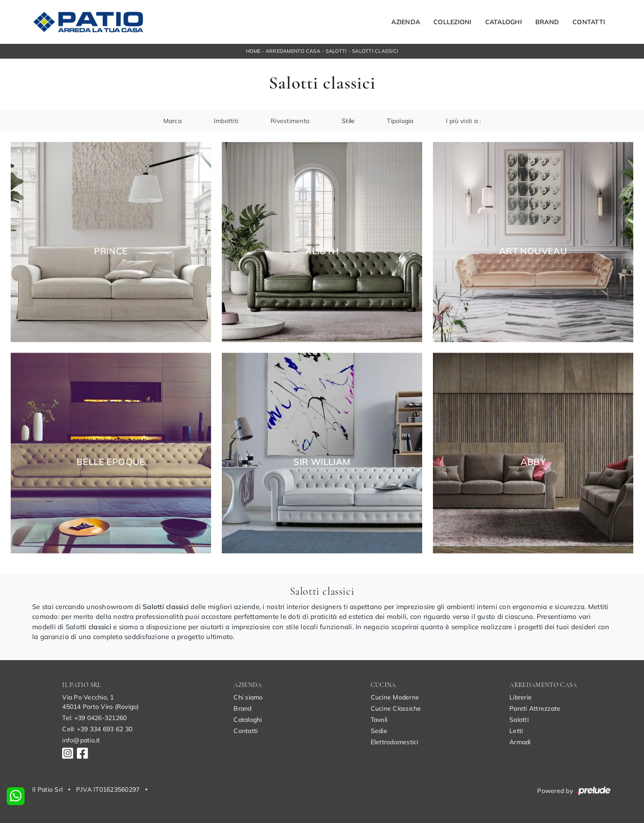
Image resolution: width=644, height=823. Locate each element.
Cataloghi (504, 22)
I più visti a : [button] (464, 121)
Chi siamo (248, 697)
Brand (547, 22)
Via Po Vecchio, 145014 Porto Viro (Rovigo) (100, 702)
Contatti (589, 22)
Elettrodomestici (395, 742)
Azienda (406, 22)
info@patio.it (81, 740)
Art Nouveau (533, 251)
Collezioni (453, 22)
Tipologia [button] (400, 121)
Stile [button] (348, 121)
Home (253, 51)
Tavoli (379, 720)
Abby (533, 462)
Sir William (322, 462)
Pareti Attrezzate (535, 708)
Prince (111, 251)
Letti (516, 731)
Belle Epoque (111, 462)
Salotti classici (375, 51)
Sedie (379, 731)
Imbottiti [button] (226, 121)
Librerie (521, 697)
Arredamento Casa (293, 51)
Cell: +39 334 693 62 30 (97, 729)
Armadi (520, 742)
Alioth (322, 251)
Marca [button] (172, 121)
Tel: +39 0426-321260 (94, 718)
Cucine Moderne (395, 697)
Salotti (336, 51)
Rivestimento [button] (290, 121)
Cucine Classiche (396, 708)
